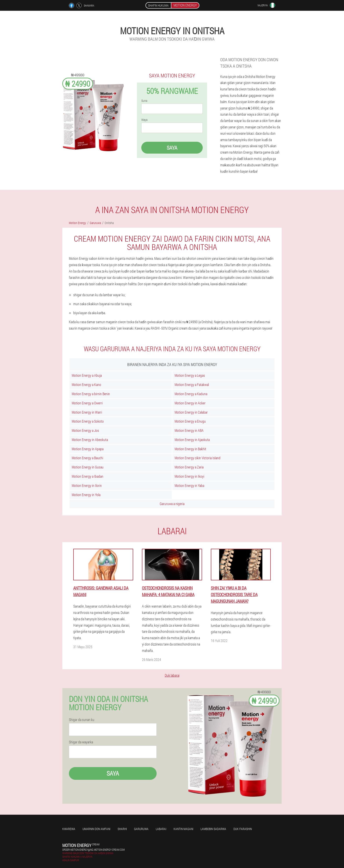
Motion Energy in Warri (87, 412)
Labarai (161, 829)
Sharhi (122, 829)
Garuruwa (141, 829)
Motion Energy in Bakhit (190, 449)
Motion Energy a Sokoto (88, 421)
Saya (172, 148)
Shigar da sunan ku (82, 720)
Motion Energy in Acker (190, 403)
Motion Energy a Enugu (190, 421)
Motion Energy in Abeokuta (90, 440)
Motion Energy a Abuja (87, 375)
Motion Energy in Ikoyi (189, 476)
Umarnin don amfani (96, 829)
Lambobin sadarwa (213, 829)
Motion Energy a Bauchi (87, 458)
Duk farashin (243, 829)
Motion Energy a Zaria (189, 467)
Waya (144, 120)
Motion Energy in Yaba (189, 485)
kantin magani (183, 829)
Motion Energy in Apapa (88, 449)
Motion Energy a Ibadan (88, 476)
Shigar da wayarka (81, 742)
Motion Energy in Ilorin (87, 485)
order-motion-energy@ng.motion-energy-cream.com (93, 850)
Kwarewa (69, 829)
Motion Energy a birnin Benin (91, 394)
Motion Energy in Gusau (88, 467)
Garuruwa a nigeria (172, 504)
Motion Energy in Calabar (191, 412)
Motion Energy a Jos (85, 430)
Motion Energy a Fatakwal (192, 385)
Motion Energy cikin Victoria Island (198, 458)
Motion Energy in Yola (86, 495)
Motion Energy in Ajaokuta (192, 440)
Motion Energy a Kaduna (191, 394)
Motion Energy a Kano (86, 385)
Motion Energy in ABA (189, 430)
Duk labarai (172, 675)
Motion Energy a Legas (190, 375)
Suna (144, 101)
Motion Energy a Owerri (87, 403)
